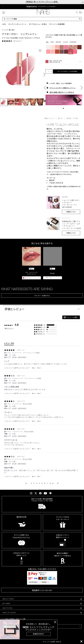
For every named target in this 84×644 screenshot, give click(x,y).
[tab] (9, 344)
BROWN (58, 42)
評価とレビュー (15, 309)
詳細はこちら (71, 212)
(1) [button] (44, 332)
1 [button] (62, 109)
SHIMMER (73, 42)
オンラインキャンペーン (17, 24)
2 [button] (64, 109)
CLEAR (65, 42)
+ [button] (51, 71)
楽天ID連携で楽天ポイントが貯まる (62, 92)
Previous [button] (3, 7)
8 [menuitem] (50, 483)
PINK (52, 42)
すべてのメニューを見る (38, 24)
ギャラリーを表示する (42, 296)
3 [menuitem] (37, 483)
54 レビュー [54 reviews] (18, 41)
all (47, 42)
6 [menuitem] (45, 483)
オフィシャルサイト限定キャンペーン (63, 88)
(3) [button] (44, 329)
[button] (64, 62)
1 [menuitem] (31, 483)
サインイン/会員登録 (57, 24)
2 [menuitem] (34, 483)
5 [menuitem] (42, 483)
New (4, 24)
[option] (42, 7)
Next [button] (81, 7)
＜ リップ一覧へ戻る (8, 30)
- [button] (47, 71)
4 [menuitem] (39, 483)
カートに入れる (68, 71)
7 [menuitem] (47, 483)
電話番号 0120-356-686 (42, 590)
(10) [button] (44, 327)
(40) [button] (44, 325)
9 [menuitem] (53, 483)
